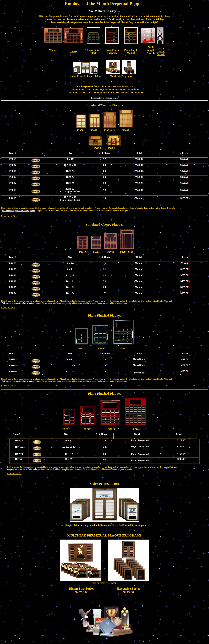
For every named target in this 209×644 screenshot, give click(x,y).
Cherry (74, 52)
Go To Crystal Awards (161, 52)
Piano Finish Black (94, 51)
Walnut (53, 50)
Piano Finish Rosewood (112, 51)
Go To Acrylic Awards (151, 50)
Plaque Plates (92, 76)
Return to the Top (9, 216)
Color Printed (78, 76)
